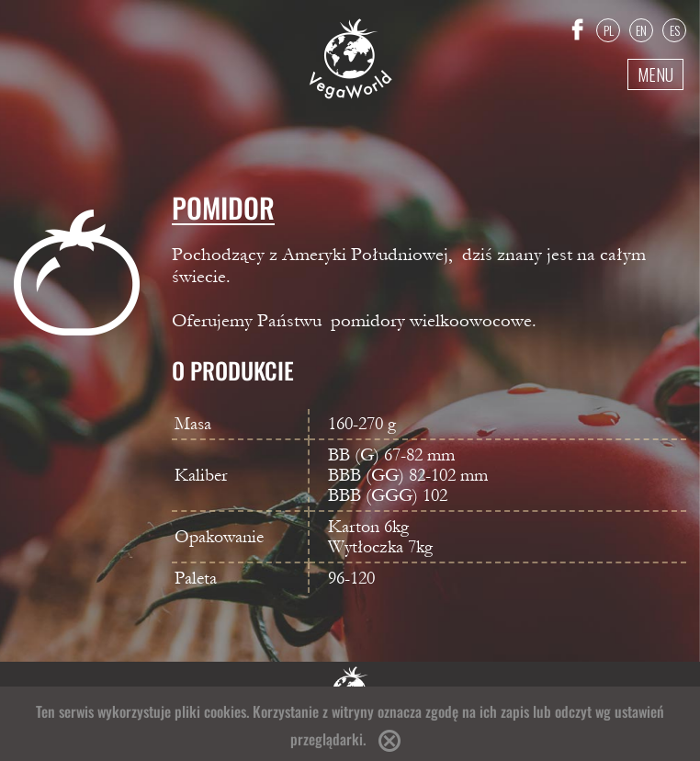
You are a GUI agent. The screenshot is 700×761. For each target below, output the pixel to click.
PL (609, 30)
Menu (655, 74)
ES (675, 30)
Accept (390, 741)
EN (641, 30)
